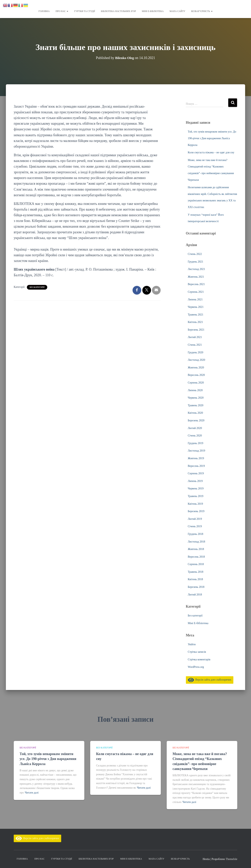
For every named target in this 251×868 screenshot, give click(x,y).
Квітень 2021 (196, 322)
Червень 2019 (196, 489)
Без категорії (37, 287)
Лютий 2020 (195, 428)
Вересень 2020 (196, 375)
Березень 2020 (196, 420)
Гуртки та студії (85, 11)
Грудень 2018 (196, 534)
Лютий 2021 (195, 337)
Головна (44, 11)
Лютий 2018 (195, 595)
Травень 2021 (196, 315)
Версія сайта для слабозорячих (210, 680)
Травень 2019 (196, 496)
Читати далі (32, 793)
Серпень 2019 (196, 473)
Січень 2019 (195, 526)
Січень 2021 (195, 345)
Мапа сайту (177, 11)
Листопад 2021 (196, 269)
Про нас (62, 11)
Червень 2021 (196, 307)
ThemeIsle (231, 859)
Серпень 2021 (196, 292)
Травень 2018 (196, 572)
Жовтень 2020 (196, 368)
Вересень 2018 (196, 557)
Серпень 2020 (196, 383)
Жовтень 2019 (196, 458)
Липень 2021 (195, 299)
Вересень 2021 (196, 284)
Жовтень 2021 (196, 277)
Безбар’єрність (202, 11)
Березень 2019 (196, 511)
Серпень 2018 (196, 564)
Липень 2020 (195, 390)
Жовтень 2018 (196, 549)
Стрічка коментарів (199, 659)
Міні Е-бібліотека (153, 11)
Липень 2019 (195, 481)
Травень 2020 (196, 405)
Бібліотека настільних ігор (119, 11)
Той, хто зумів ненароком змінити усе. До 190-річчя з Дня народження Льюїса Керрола (212, 138)
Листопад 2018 (196, 542)
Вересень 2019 (196, 466)
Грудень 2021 (196, 262)
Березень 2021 (196, 330)
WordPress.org (196, 667)
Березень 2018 (196, 587)
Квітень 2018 (196, 579)
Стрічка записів (197, 652)
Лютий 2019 (195, 519)
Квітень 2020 (196, 413)
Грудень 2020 (196, 352)
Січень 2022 (195, 254)
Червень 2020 (196, 398)
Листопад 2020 (196, 360)
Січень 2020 (195, 436)
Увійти (192, 644)
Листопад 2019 (196, 451)
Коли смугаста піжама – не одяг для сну (211, 152)
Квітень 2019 (196, 504)
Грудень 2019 (196, 443)
